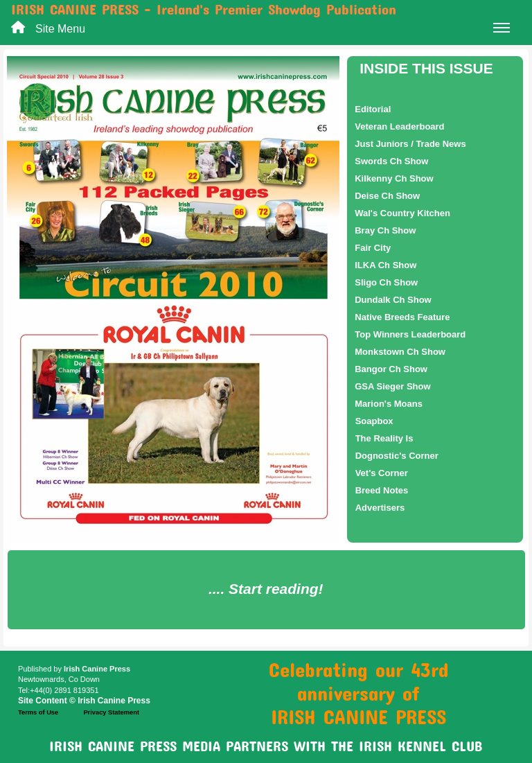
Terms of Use (38, 712)
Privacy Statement (111, 712)
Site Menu (273, 30)
